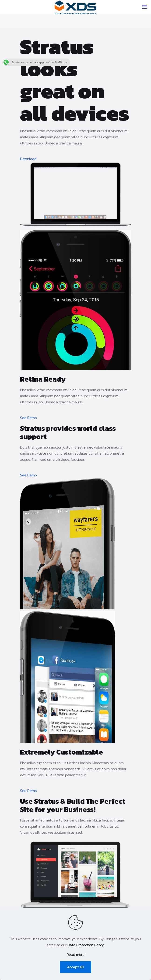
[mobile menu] (145, 7)
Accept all (75, 967)
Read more (76, 954)
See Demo (28, 418)
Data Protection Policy (86, 945)
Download (28, 159)
